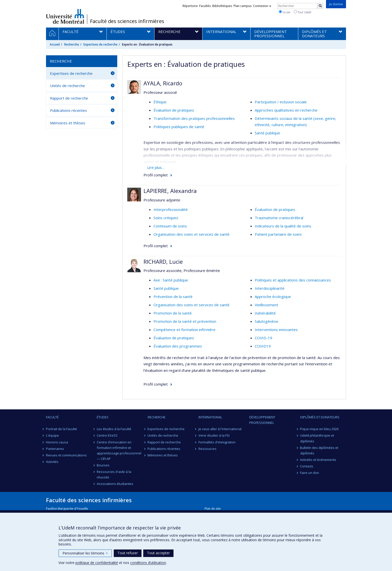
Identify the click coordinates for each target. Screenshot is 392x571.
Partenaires (55, 449)
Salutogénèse (266, 321)
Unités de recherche (67, 86)
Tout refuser (128, 553)
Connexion (262, 6)
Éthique (160, 102)
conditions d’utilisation (148, 563)
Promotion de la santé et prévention (185, 321)
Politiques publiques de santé (179, 127)
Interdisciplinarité (270, 288)
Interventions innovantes (276, 330)
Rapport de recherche (69, 98)
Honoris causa (57, 442)
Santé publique (267, 133)
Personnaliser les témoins (85, 553)
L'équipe (52, 435)
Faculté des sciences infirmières (127, 21)
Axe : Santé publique (171, 280)
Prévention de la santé (173, 297)
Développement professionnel (262, 420)
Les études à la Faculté (114, 429)
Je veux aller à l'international (220, 429)
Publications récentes (68, 110)
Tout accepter (158, 553)
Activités (52, 462)
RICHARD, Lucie (163, 261)
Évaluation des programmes (178, 346)
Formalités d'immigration (217, 442)
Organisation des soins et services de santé (191, 234)
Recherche (72, 44)
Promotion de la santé (173, 313)
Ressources (207, 449)
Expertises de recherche (100, 44)
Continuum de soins (170, 226)
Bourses (103, 465)
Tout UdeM (302, 12)
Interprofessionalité (171, 209)
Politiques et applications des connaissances (293, 280)
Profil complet (156, 175)
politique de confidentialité (97, 563)
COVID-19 (263, 338)
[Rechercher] (320, 6)
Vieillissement (266, 305)
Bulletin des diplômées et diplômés (319, 450)
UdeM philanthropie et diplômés (317, 438)
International (210, 417)
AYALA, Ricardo (163, 83)
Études (103, 417)
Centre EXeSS (107, 435)
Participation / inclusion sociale (281, 102)
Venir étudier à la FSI (214, 435)
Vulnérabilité (265, 313)
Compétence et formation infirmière (184, 330)
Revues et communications (66, 455)
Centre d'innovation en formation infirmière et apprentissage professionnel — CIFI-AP (119, 450)
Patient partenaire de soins (278, 234)
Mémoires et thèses (68, 123)
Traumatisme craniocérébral (279, 218)
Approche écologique (273, 297)
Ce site (284, 12)
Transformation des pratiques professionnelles (194, 118)
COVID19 (263, 346)
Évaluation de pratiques (174, 110)
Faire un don (310, 473)
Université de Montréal (65, 16)
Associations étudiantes (115, 484)
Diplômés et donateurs (320, 417)
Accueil (55, 44)
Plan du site (213, 509)
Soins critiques (166, 218)
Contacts (307, 466)
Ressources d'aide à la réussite (114, 474)
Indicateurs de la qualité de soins (283, 226)
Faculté (52, 417)
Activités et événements (318, 460)
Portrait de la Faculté (61, 429)
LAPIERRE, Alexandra (170, 191)
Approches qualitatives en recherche (286, 110)
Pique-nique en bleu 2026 (319, 429)
